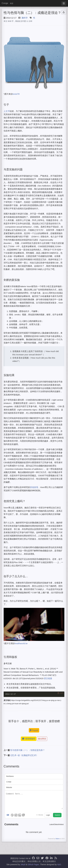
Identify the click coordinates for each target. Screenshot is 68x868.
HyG (59, 864)
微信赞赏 (42, 739)
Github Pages (33, 864)
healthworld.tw (21, 643)
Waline (58, 839)
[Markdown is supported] (8, 815)
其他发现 (34, 487)
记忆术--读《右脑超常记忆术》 (24, 756)
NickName (10, 777)
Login (48, 815)
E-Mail (9, 782)
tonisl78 (16, 94)
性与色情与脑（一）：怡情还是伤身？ (28, 750)
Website (9, 788)
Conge (5, 3)
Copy (62, 693)
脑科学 (25, 18)
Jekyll (23, 864)
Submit (57, 815)
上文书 (7, 111)
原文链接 (48, 678)
